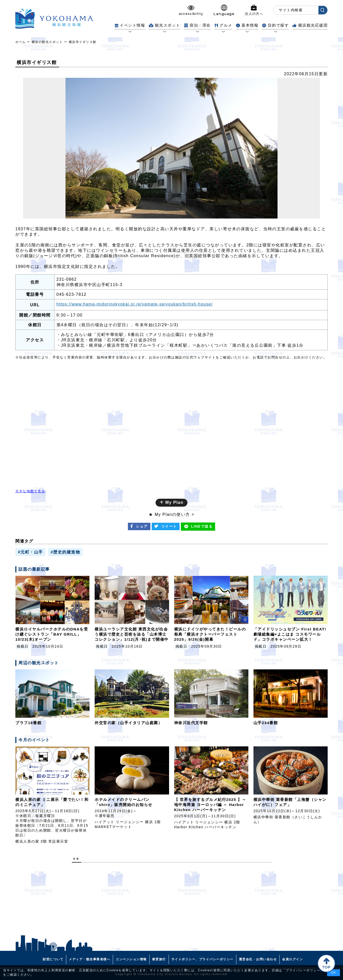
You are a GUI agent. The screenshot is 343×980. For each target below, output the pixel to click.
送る (198, 527)
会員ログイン (292, 959)
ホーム (21, 42)
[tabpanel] (171, 148)
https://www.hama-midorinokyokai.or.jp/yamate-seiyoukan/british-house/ (135, 304)
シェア (139, 526)
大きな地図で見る (30, 491)
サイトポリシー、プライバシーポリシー (202, 959)
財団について (53, 959)
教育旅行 (159, 959)
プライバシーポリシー (303, 970)
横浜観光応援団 (310, 25)
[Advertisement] (172, 902)
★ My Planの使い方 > (171, 514)
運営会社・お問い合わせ (258, 959)
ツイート (166, 526)
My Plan (171, 502)
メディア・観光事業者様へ (90, 959)
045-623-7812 (72, 294)
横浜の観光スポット (47, 42)
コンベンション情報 (131, 959)
